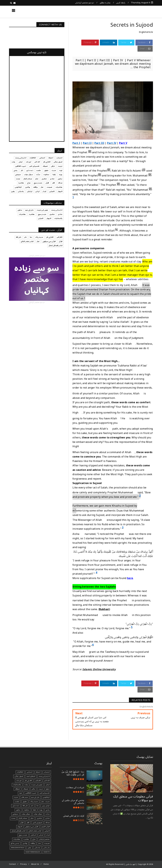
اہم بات (19, 781)
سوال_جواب (26, 814)
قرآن (22, 823)
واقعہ (33, 843)
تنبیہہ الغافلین (31, 793)
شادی (47, 818)
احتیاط (38, 772)
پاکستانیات (17, 785)
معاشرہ (26, 839)
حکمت (17, 802)
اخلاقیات (20, 772)
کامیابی (47, 831)
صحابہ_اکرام (23, 818)
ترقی (33, 789)
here (130, 578)
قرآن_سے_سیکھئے (32, 827)
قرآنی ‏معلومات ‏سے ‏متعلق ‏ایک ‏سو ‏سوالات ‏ (133, 798)
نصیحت (47, 843)
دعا (38, 806)
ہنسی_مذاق (15, 843)
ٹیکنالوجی (46, 797)
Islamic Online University (99, 669)
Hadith (47, 852)
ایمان (48, 785)
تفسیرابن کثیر (45, 793)
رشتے (48, 810)
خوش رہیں (46, 806)
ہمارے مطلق (105, 3)
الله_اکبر (38, 781)
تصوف (26, 789)
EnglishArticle (146, 32)
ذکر (32, 806)
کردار (48, 835)
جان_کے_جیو (35, 797)
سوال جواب (38, 814)
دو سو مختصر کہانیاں (85, 3)
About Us (35, 864)
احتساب (47, 772)
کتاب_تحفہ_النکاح (35, 831)
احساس (30, 772)
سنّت (48, 814)
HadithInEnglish (33, 852)
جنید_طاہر (25, 797)
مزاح (34, 839)
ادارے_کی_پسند (44, 776)
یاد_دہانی (47, 848)
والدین (25, 843)
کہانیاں (33, 835)
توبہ (21, 793)
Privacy (23, 864)
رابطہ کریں (121, 3)
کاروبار (20, 827)
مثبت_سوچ (23, 835)
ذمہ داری (16, 806)
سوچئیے (15, 814)
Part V (123, 143)
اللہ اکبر (47, 781)
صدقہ (48, 823)
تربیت (41, 789)
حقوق (25, 802)
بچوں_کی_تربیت (37, 785)
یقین (29, 848)
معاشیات (17, 839)
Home (46, 864)
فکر (28, 823)
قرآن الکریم (46, 827)
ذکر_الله (25, 806)
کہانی (41, 835)
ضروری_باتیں (37, 823)
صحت (13, 818)
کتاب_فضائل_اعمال (18, 831)
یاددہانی (37, 848)
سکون (18, 810)
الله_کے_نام (28, 781)
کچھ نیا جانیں (140, 12)
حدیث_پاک (34, 802)
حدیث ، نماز (45, 802)
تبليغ (48, 789)
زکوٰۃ (34, 810)
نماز (39, 843)
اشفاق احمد (31, 776)
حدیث (16, 797)
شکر (32, 818)
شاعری (39, 818)
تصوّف (18, 789)
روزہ (41, 810)
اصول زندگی (19, 776)
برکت (26, 785)
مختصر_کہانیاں (44, 839)
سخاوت (27, 810)
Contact (12, 864)
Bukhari (104, 609)
